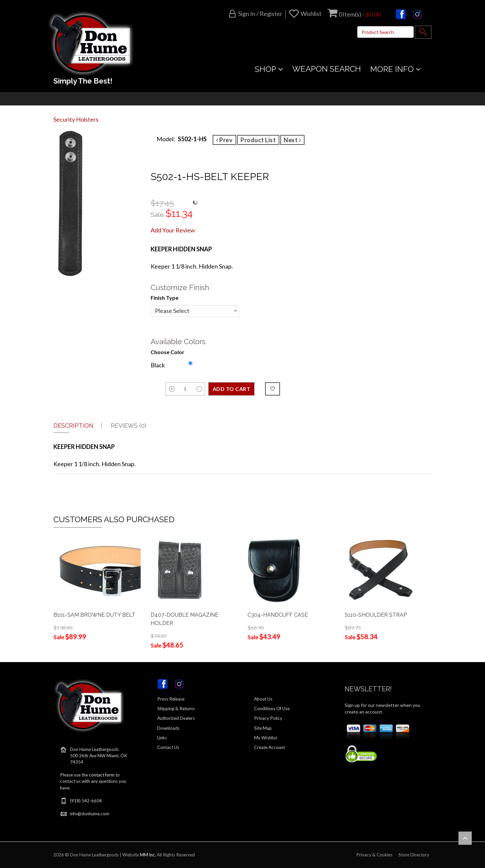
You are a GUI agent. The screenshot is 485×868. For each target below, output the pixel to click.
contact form (102, 775)
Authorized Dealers (176, 718)
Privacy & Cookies (374, 855)
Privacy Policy (268, 718)
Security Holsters (76, 119)
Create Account (270, 747)
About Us (263, 699)
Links (162, 738)
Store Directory (414, 855)
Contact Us (168, 747)
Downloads (168, 728)
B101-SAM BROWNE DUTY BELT (94, 615)
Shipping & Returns (176, 709)
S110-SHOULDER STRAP (376, 615)
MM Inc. (148, 855)
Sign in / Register (260, 14)
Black (158, 365)
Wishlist (311, 14)
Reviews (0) (129, 426)
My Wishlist (266, 738)
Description (73, 426)
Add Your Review (173, 230)
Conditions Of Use (272, 709)
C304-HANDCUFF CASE (278, 615)
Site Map (263, 728)
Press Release (171, 699)
